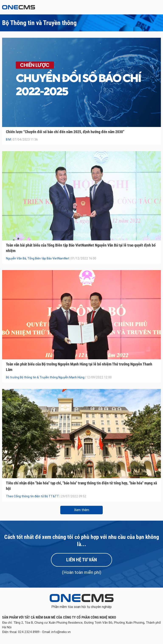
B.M (8, 139)
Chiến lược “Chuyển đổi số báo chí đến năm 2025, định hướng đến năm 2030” (65, 132)
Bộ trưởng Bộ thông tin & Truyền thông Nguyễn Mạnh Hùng (45, 377)
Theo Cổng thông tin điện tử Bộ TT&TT (32, 496)
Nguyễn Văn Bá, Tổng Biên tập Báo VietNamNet (38, 258)
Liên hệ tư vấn (81, 560)
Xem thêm (82, 510)
